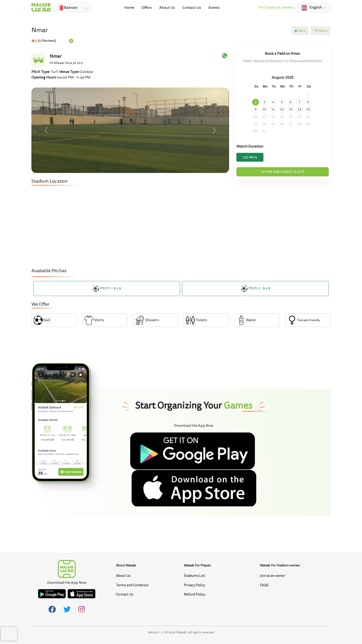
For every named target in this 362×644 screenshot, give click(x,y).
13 (291, 109)
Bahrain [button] (67, 8)
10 (264, 109)
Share (321, 31)
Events (214, 8)
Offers (147, 8)
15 (308, 109)
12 (282, 109)
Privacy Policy (194, 585)
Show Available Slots (283, 172)
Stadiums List (195, 576)
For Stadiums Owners (276, 7)
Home (129, 8)
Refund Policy (195, 594)
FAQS (264, 585)
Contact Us (192, 8)
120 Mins (250, 157)
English (311, 8)
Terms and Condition (132, 585)
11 (273, 109)
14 (299, 109)
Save (300, 31)
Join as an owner (273, 576)
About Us (167, 8)
